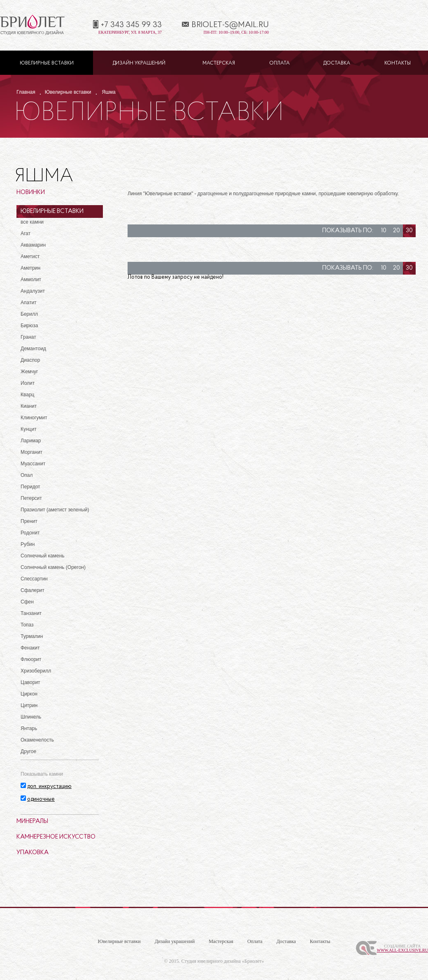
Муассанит (33, 464)
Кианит (29, 406)
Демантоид (33, 349)
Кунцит (29, 429)
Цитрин (29, 705)
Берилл (29, 314)
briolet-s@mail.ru (230, 25)
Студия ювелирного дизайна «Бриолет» (223, 961)
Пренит (29, 521)
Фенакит (30, 648)
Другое (28, 751)
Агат (26, 233)
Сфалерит (33, 590)
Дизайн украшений (139, 63)
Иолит (28, 383)
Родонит (30, 533)
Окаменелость (37, 740)
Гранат (28, 337)
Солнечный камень (43, 556)
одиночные (41, 799)
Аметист (30, 257)
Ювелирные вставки (47, 63)
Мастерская (219, 63)
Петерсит (31, 498)
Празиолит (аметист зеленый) (55, 510)
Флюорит (31, 659)
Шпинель (31, 717)
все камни (32, 222)
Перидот (30, 487)
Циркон (29, 694)
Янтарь (29, 728)
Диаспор (30, 360)
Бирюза (29, 326)
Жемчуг (29, 372)
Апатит (29, 303)
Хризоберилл (36, 671)
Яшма (109, 92)
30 (409, 231)
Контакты (398, 63)
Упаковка (33, 853)
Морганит (31, 452)
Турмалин (32, 636)
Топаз (27, 625)
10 (384, 231)
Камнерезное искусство (56, 837)
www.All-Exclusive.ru (402, 950)
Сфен (27, 602)
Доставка (337, 63)
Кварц (27, 395)
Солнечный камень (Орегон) (53, 567)
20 (397, 231)
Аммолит (31, 280)
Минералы (32, 822)
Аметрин (30, 268)
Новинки (31, 193)
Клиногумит (34, 418)
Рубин (28, 544)
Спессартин (34, 579)
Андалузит (33, 291)
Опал (27, 475)
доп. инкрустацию (49, 787)
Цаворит (30, 682)
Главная (26, 92)
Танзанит (31, 613)
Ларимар (31, 441)
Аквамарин (33, 245)
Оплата (279, 63)
